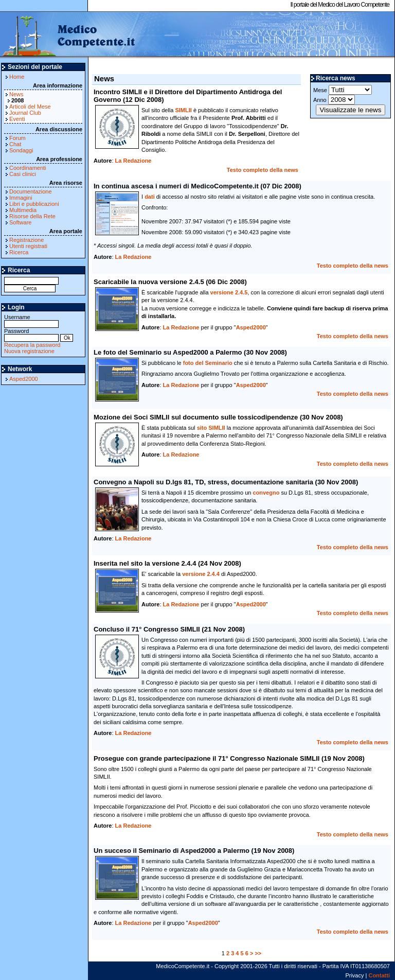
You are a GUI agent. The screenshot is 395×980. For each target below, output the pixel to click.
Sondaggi (21, 150)
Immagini (21, 198)
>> (258, 953)
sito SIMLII (211, 428)
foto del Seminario (208, 363)
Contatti (379, 975)
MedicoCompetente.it (68, 35)
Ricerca (19, 252)
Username (31, 320)
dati (150, 197)
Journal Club (25, 113)
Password (31, 334)
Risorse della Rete (32, 216)
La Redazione (133, 161)
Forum (17, 138)
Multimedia (23, 210)
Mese (343, 90)
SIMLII (183, 110)
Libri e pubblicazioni (34, 204)
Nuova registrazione (29, 351)
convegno (266, 493)
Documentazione (31, 191)
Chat (15, 144)
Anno (334, 100)
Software (20, 222)
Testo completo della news (263, 170)
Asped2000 (24, 379)
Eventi (17, 119)
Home (17, 77)
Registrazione (26, 240)
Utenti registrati (28, 246)
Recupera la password (32, 345)
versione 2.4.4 (201, 574)
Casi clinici (23, 174)
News (16, 94)
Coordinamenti (28, 168)
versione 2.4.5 (229, 292)
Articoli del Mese (30, 107)
